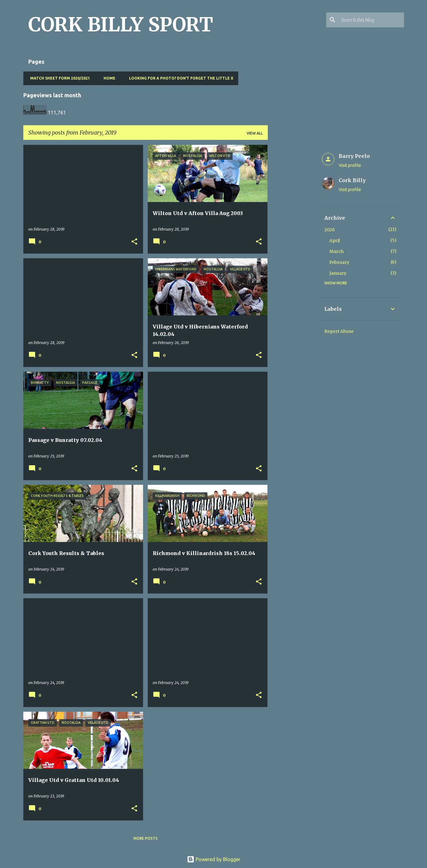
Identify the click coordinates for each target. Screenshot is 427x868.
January (338, 273)
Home (108, 78)
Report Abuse (339, 331)
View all (255, 133)
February (339, 262)
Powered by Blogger (214, 859)
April (335, 241)
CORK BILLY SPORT (121, 25)
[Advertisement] (292, 238)
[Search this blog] (371, 20)
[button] (134, 242)
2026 (330, 230)
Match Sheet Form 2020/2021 (58, 78)
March (336, 251)
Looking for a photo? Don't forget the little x (179, 78)
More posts (146, 838)
